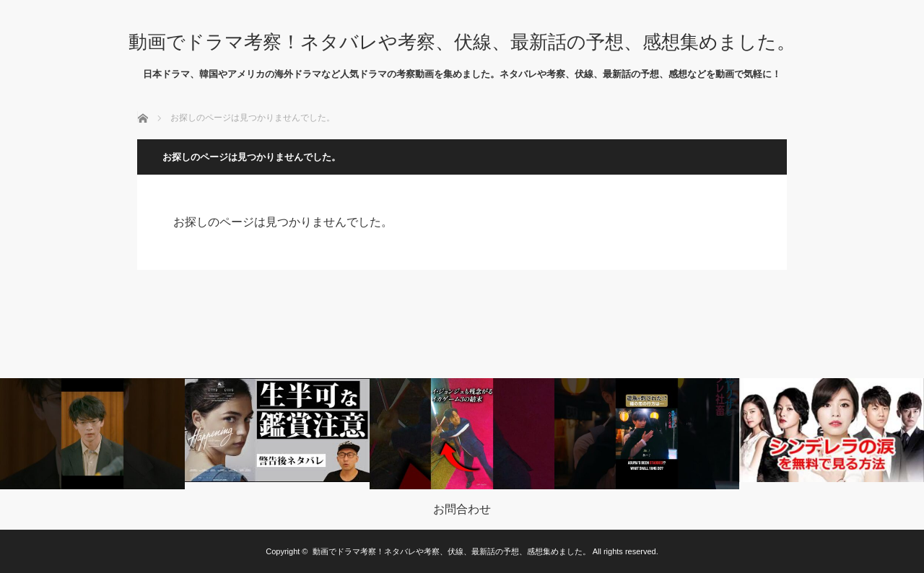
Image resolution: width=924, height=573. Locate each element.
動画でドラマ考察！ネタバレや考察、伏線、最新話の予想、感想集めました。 (462, 42)
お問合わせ (462, 509)
